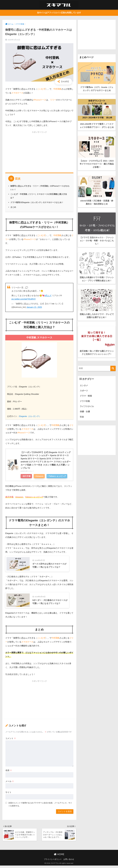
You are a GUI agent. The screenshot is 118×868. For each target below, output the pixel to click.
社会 (82, 416)
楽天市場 (27, 476)
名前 (9, 772)
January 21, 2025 (34, 307)
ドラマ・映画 (86, 395)
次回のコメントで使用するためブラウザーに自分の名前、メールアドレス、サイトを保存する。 (40, 806)
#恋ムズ (48, 296)
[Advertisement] (39, 151)
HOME (59, 857)
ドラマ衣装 (85, 400)
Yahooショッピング (58, 476)
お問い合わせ (69, 862)
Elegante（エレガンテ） (30, 416)
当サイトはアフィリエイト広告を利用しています (59, 13)
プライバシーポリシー (53, 862)
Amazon (40, 476)
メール (10, 783)
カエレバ (31, 471)
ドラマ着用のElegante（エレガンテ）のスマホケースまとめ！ (37, 202)
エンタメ (84, 384)
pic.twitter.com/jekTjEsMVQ (24, 299)
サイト (8, 794)
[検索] (113, 367)
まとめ (13, 207)
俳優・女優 (85, 410)
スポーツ (84, 389)
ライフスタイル (87, 405)
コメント (11, 741)
